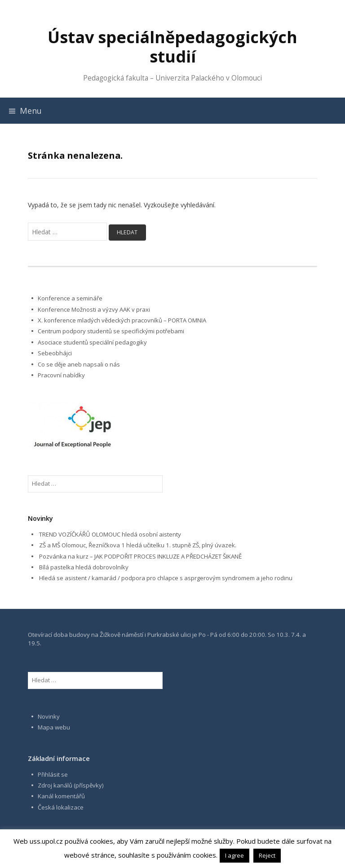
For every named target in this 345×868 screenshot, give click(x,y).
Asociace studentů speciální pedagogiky (92, 342)
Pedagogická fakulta (116, 78)
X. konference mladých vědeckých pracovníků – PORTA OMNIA (122, 320)
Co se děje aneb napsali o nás (79, 364)
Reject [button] (267, 855)
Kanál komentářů (61, 796)
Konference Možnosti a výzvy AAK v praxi (94, 309)
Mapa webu (54, 727)
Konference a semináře (70, 298)
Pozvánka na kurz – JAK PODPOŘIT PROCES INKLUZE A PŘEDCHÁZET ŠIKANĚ (140, 556)
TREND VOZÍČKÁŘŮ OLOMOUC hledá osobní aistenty (110, 534)
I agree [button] (234, 855)
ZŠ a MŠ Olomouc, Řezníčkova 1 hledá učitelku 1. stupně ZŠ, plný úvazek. (138, 545)
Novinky (49, 716)
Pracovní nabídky (61, 375)
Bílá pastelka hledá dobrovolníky (84, 567)
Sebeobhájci (55, 353)
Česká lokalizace (61, 807)
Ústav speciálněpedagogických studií (172, 47)
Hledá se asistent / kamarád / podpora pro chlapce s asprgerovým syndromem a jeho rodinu (166, 578)
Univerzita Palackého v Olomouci (209, 78)
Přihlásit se (53, 774)
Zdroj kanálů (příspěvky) (71, 785)
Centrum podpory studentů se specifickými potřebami (111, 331)
